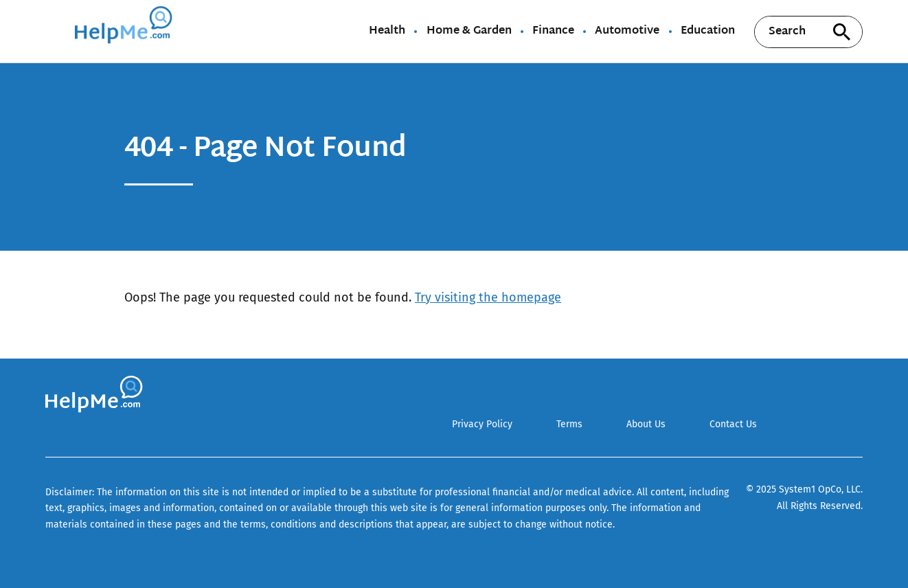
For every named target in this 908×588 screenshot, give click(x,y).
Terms (569, 424)
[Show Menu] (55, 30)
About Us (646, 424)
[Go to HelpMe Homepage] (126, 31)
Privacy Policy (482, 424)
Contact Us (733, 424)
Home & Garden (469, 32)
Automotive (627, 32)
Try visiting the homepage (488, 297)
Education (708, 32)
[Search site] (842, 32)
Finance (553, 32)
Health (387, 32)
